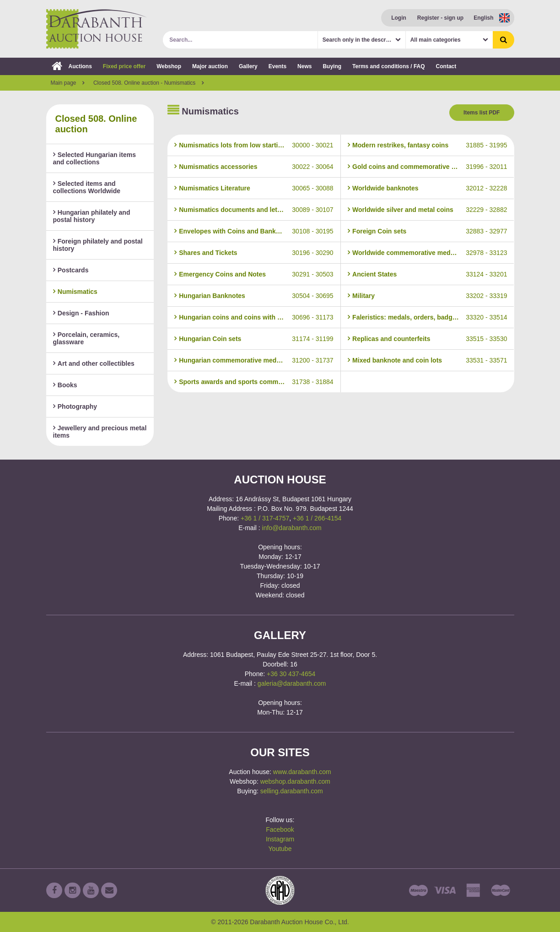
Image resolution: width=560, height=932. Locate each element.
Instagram (280, 839)
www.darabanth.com (302, 772)
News (304, 66)
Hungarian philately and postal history (92, 216)
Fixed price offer (124, 66)
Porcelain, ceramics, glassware (86, 338)
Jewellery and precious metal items (100, 432)
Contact (446, 66)
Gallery (248, 66)
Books (65, 385)
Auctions (72, 66)
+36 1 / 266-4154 (317, 518)
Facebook (280, 829)
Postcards (71, 270)
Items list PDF (482, 113)
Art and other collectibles (94, 363)
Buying (332, 66)
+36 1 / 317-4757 (265, 518)
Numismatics (75, 292)
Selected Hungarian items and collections (94, 158)
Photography (75, 406)
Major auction (210, 66)
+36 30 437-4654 (291, 674)
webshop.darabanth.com (295, 781)
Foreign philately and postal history (98, 245)
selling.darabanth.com (292, 791)
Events (277, 66)
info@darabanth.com (292, 528)
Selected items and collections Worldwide (87, 187)
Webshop (169, 66)
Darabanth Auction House (97, 29)
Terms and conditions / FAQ (388, 66)
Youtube (280, 849)
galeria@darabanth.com (292, 683)
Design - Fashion (81, 313)
